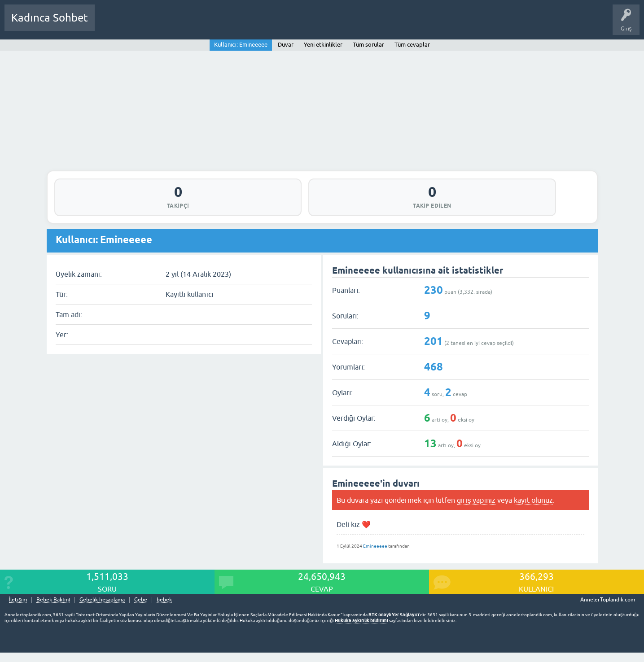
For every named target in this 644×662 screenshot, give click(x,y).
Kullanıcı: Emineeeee (241, 45)
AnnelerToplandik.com (608, 609)
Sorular (110, 24)
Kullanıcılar (231, 24)
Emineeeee (375, 555)
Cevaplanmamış (149, 24)
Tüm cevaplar (412, 45)
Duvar (286, 45)
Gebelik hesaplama (102, 609)
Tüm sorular (368, 45)
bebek (164, 609)
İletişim (18, 609)
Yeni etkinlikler (323, 45)
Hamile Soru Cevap (316, 24)
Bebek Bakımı (367, 24)
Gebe (141, 609)
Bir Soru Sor (268, 24)
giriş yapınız (476, 509)
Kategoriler (193, 24)
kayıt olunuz (533, 509)
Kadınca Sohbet (50, 18)
